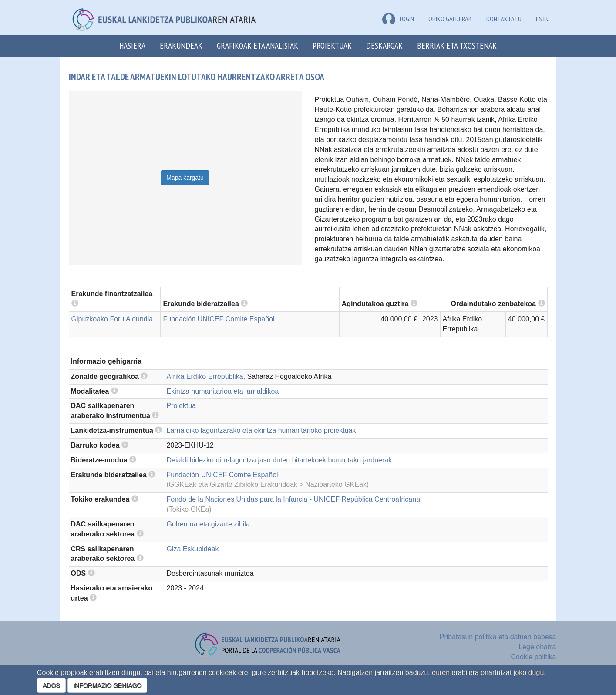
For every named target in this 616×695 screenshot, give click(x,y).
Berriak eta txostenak (457, 46)
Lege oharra (537, 647)
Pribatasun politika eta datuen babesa (498, 637)
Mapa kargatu (185, 178)
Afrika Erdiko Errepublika (205, 376)
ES (539, 19)
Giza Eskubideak (193, 549)
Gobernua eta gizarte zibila (208, 524)
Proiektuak (332, 46)
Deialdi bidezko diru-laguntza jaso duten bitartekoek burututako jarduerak (279, 460)
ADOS (51, 685)
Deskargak (384, 46)
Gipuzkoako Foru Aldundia (112, 319)
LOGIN (398, 19)
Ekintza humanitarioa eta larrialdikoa (223, 391)
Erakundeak (181, 46)
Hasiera (132, 46)
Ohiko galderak (450, 19)
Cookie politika (533, 657)
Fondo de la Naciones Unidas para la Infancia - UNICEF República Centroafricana (294, 499)
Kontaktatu (504, 19)
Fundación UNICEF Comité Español (219, 319)
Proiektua (182, 406)
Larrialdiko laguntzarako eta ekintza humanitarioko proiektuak (261, 430)
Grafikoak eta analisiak (258, 46)
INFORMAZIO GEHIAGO (107, 685)
